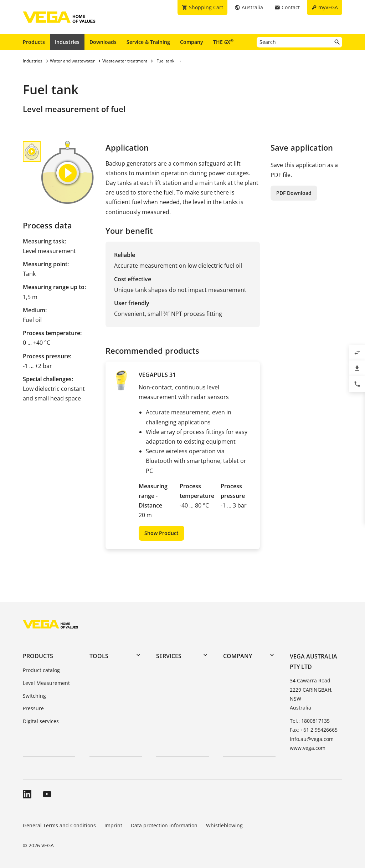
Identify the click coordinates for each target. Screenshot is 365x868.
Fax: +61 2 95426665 (314, 730)
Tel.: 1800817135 (310, 721)
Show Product (161, 533)
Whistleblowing (224, 825)
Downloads (103, 42)
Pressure (33, 708)
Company (192, 42)
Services (169, 656)
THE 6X (223, 42)
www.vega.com (308, 748)
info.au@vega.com (312, 739)
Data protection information (164, 825)
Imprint (113, 825)
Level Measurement (46, 683)
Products (34, 42)
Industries (67, 42)
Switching (34, 696)
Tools (99, 656)
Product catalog (41, 670)
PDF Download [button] (294, 193)
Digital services (41, 721)
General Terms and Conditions (59, 825)
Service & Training (148, 42)
